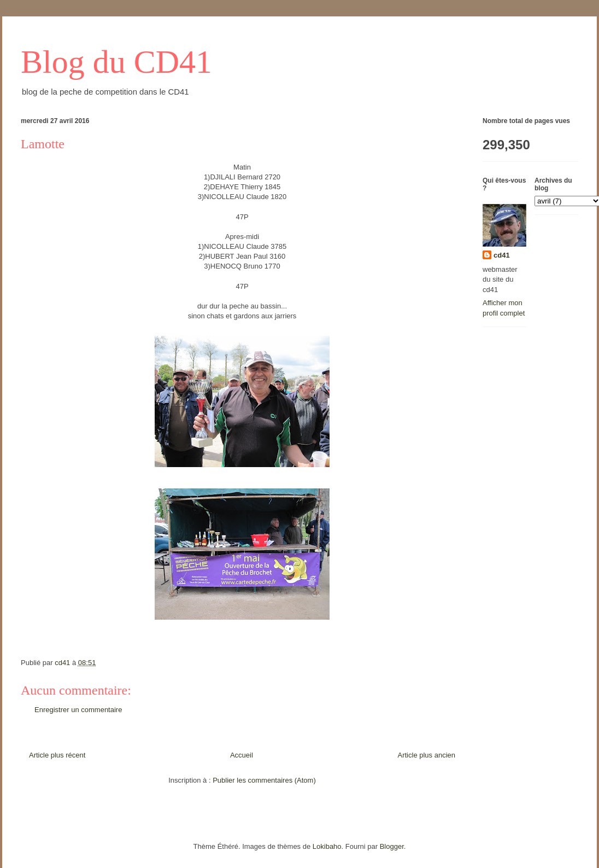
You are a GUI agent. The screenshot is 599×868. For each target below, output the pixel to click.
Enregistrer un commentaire (78, 710)
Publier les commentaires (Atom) (264, 780)
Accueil (242, 755)
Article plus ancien (427, 755)
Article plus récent (57, 755)
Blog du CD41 (116, 62)
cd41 (502, 255)
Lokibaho (327, 846)
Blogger (392, 846)
